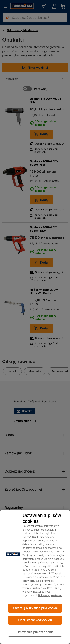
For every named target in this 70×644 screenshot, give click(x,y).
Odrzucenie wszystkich (35, 620)
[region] (35, 577)
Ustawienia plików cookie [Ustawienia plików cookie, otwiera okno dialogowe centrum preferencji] (35, 632)
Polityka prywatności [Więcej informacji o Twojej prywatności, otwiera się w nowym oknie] (50, 595)
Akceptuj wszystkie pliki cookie (35, 608)
